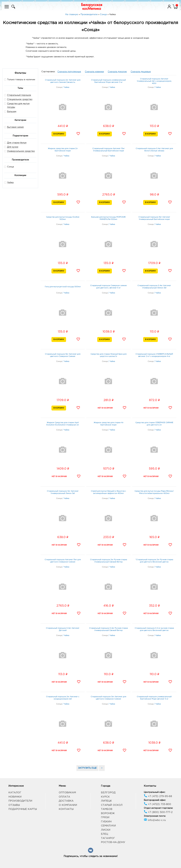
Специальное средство (20, 99)
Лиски (106, 830)
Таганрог (108, 838)
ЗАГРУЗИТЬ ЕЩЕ (87, 768)
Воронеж (108, 813)
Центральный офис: (155, 792)
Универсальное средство (21, 151)
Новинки (15, 797)
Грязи (105, 817)
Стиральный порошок (19, 95)
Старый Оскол (112, 805)
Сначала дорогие (117, 72)
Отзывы (14, 805)
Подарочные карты (23, 809)
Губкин (106, 822)
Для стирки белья (17, 143)
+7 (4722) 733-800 (157, 804)
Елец (104, 834)
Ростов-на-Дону (113, 842)
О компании (68, 805)
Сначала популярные (69, 72)
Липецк (106, 801)
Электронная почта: (155, 816)
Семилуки (108, 826)
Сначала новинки (94, 72)
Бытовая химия (15, 127)
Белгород (108, 793)
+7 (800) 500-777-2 (158, 812)
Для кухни (13, 147)
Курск (105, 797)
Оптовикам (67, 793)
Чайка (10, 183)
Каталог (15, 793)
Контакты (66, 809)
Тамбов (107, 809)
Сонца (9, 167)
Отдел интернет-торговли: (158, 808)
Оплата (64, 797)
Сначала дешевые (141, 72)
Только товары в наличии (20, 79)
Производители (20, 801)
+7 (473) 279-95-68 (158, 796)
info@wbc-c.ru (155, 820)
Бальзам (12, 112)
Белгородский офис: (155, 800)
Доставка (66, 801)
